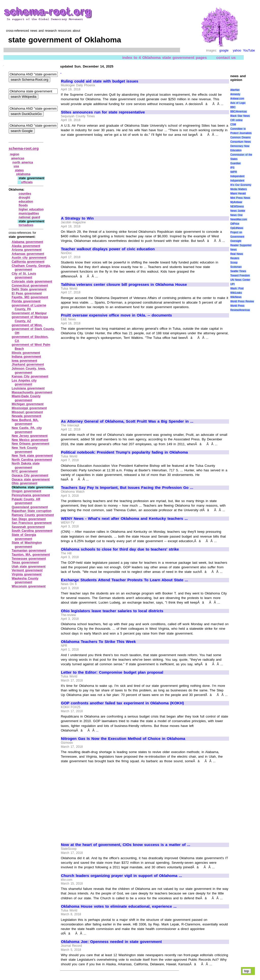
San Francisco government (32, 523)
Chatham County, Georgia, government (31, 268)
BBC (233, 107)
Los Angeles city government (24, 383)
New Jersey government (30, 436)
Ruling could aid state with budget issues (100, 81)
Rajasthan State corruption (32, 511)
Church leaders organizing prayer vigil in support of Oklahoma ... (121, 876)
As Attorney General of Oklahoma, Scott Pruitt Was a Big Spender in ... (127, 421)
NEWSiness (237, 206)
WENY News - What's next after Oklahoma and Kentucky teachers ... (124, 519)
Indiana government (26, 357)
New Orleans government (30, 444)
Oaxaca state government (31, 479)
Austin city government (29, 258)
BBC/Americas (239, 112)
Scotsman (236, 267)
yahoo (237, 51)
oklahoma (23, 174)
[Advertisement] (104, 174)
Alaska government (26, 246)
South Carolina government (32, 531)
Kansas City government (30, 376)
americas (18, 158)
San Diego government (29, 519)
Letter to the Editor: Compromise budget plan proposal (112, 672)
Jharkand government (28, 364)
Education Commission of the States (241, 155)
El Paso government (27, 293)
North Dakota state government (26, 466)
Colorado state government (32, 281)
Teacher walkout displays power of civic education (108, 249)
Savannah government (28, 527)
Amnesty (235, 94)
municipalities (29, 213)
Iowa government (24, 361)
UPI (232, 284)
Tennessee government (29, 559)
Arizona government (27, 250)
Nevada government (26, 416)
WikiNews (236, 297)
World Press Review (242, 301)
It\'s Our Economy (241, 185)
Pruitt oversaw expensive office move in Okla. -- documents (116, 315)
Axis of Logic (238, 103)
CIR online (236, 120)
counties (25, 194)
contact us (226, 57)
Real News (237, 254)
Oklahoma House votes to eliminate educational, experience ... (119, 906)
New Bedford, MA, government (25, 422)
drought (24, 197)
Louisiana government (28, 388)
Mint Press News (240, 198)
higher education (31, 209)
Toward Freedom (240, 276)
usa (16, 166)
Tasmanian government (29, 551)
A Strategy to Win (77, 218)
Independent (237, 176)
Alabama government (27, 242)
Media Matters (239, 189)
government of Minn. (27, 325)
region (15, 154)
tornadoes (26, 225)
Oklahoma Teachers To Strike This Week (98, 642)
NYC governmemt (25, 471)
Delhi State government (29, 289)
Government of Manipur (29, 313)
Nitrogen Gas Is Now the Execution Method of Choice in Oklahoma (123, 739)
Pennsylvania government (31, 495)
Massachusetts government (32, 392)
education (26, 202)
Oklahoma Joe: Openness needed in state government (111, 942)
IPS (232, 168)
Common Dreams (240, 137)
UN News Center (240, 280)
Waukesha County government (25, 580)
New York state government (32, 456)
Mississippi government (29, 408)
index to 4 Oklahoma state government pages (164, 57)
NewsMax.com (239, 219)
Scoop (234, 263)
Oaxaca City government (30, 475)
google (224, 51)
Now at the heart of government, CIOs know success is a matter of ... (126, 845)
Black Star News (240, 116)
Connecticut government (30, 286)
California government (28, 262)
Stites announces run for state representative (103, 112)
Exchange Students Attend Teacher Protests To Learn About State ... (124, 580)
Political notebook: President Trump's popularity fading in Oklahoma (124, 452)
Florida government (26, 301)
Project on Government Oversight (237, 237)
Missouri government (27, 412)
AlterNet (235, 90)
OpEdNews (237, 228)
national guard (29, 217)
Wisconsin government (29, 586)
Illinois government (26, 353)
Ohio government (25, 483)
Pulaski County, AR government (26, 501)
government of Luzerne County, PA (29, 307)
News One (236, 215)
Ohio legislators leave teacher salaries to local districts (112, 611)
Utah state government (29, 567)
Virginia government (27, 574)
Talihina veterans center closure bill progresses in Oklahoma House (124, 285)
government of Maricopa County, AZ (30, 319)
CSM (233, 124)
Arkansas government (28, 254)
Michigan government (28, 404)
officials (27, 182)
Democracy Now (240, 146)
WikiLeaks (236, 293)
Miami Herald (238, 194)
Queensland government (30, 507)
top (247, 971)
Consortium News (241, 142)
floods (23, 205)
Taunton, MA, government (31, 555)
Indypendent (237, 181)
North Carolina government (32, 460)
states (19, 170)
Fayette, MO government (30, 297)
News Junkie (238, 211)
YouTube (249, 51)
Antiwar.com (237, 99)
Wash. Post (237, 288)
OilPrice (235, 224)
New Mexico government (30, 440)
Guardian (235, 163)
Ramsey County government (33, 515)
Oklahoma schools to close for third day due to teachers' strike (120, 549)
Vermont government (27, 570)
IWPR (234, 172)
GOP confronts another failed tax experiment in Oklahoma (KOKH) (122, 703)
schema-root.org (24, 148)
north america (23, 162)
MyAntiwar (236, 202)
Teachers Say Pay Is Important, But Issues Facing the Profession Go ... (127, 488)
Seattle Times (238, 271)
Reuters (235, 258)
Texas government (25, 562)
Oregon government (26, 491)
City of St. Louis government (24, 276)
